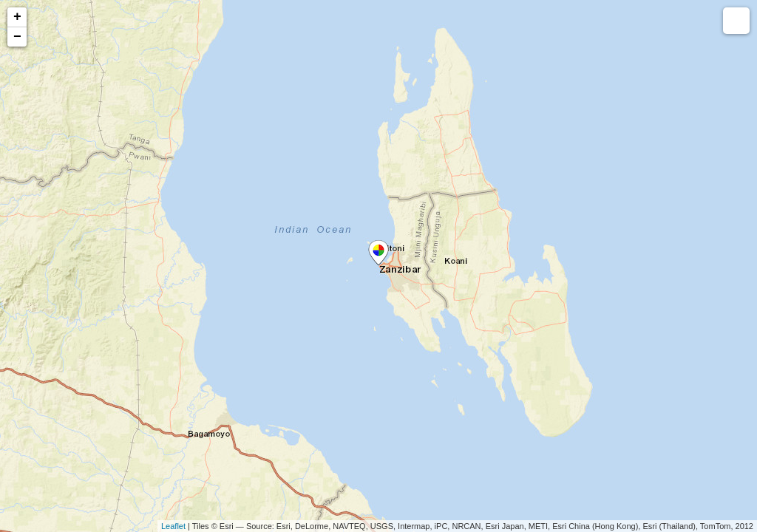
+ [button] (17, 17)
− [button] (17, 37)
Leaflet (173, 526)
